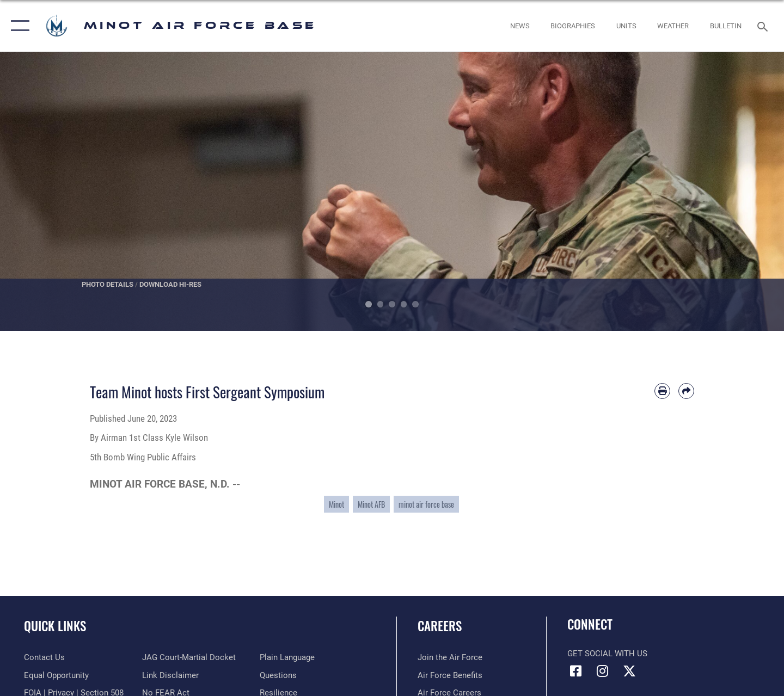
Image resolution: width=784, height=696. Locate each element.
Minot (336, 504)
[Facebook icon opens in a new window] (575, 671)
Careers (440, 626)
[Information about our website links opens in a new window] (170, 675)
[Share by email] (686, 391)
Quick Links (55, 626)
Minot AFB (371, 504)
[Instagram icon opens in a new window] (603, 671)
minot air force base (426, 504)
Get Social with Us (607, 654)
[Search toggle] (764, 26)
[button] (18, 26)
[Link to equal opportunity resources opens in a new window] (56, 675)
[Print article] (662, 391)
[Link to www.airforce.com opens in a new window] (450, 657)
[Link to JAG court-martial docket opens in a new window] (189, 657)
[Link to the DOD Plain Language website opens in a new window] (287, 657)
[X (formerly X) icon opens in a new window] (629, 671)
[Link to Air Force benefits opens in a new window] (450, 675)
